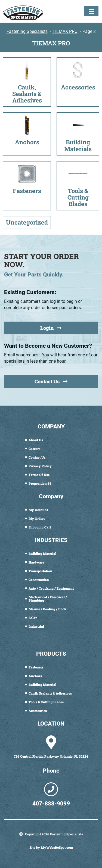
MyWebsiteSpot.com (57, 847)
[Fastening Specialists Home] (23, 13)
